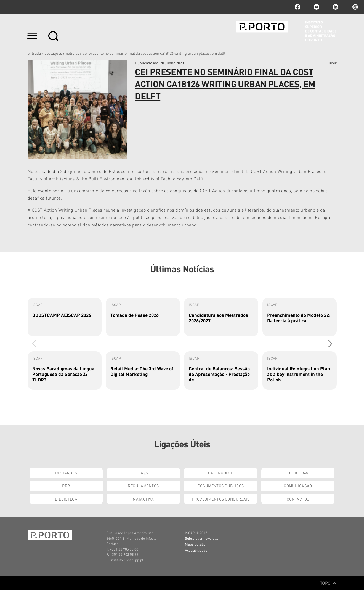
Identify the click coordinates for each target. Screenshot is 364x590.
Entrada (34, 53)
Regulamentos (143, 486)
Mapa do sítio (195, 544)
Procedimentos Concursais (221, 499)
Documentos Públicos (221, 486)
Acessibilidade (196, 550)
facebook (297, 7)
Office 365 (298, 473)
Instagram (355, 7)
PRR (66, 486)
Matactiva (143, 499)
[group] (65, 317)
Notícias (72, 53)
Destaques (53, 53)
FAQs (143, 473)
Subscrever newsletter (202, 538)
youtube (317, 7)
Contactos (298, 499)
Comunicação (298, 486)
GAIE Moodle (221, 473)
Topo (328, 583)
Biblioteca (66, 499)
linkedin (336, 7)
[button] (330, 344)
